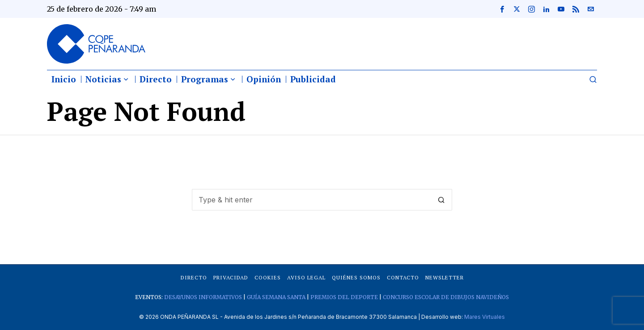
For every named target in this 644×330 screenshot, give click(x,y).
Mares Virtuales (485, 317)
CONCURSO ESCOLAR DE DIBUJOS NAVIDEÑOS (446, 297)
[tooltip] (502, 9)
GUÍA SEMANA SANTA (276, 297)
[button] (441, 200)
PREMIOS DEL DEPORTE (344, 297)
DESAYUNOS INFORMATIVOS (203, 297)
